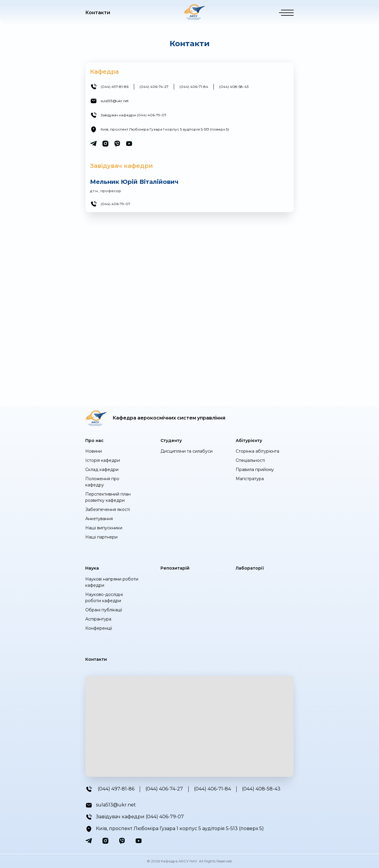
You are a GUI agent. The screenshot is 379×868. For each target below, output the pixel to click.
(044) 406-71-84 (194, 87)
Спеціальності (250, 460)
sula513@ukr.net (115, 101)
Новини (94, 451)
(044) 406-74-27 (154, 87)
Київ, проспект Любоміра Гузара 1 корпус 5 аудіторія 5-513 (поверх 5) (165, 129)
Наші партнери (101, 537)
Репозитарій (175, 568)
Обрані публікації (104, 610)
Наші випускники (104, 528)
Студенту (171, 441)
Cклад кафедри (102, 470)
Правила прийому (255, 470)
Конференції (99, 628)
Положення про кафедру (102, 482)
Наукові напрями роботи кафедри (112, 582)
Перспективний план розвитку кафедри (108, 497)
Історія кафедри (103, 460)
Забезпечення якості (108, 509)
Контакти (98, 13)
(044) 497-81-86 (115, 87)
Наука (92, 568)
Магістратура (250, 479)
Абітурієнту (249, 441)
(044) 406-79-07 (115, 204)
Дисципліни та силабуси (187, 451)
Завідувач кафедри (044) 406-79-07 (134, 115)
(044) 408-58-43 (234, 87)
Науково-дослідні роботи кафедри (104, 598)
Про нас (94, 441)
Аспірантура (98, 619)
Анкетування (99, 519)
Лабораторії (250, 568)
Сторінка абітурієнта (257, 451)
